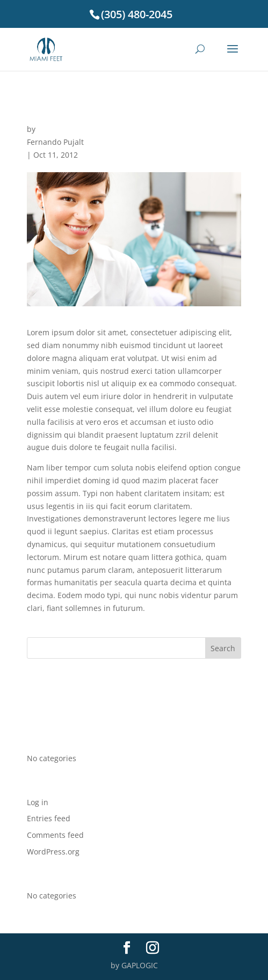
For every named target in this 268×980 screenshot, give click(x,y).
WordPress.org (53, 852)
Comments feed (55, 835)
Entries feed (49, 818)
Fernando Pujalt (55, 142)
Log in (38, 802)
